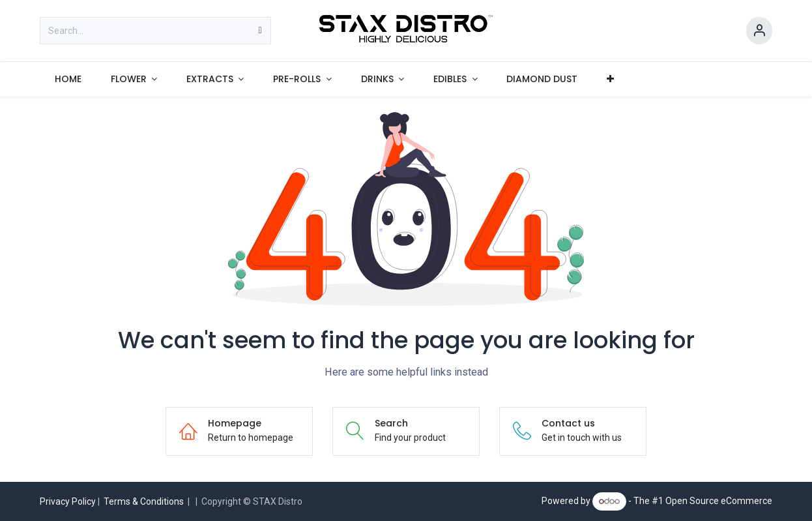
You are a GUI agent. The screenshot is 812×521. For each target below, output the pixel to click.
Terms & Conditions (144, 501)
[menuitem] (68, 79)
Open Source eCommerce (719, 501)
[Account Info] (759, 31)
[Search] (260, 31)
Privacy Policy (68, 501)
